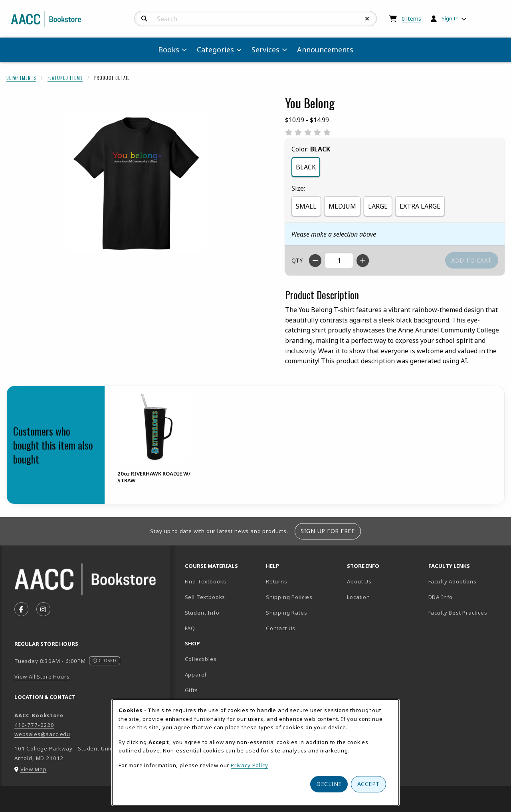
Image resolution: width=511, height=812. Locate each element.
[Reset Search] (367, 19)
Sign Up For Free (328, 531)
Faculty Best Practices (458, 613)
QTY (297, 260)
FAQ (190, 628)
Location (384, 597)
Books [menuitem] (169, 50)
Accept (369, 784)
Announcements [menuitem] (325, 50)
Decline (329, 784)
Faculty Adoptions (453, 581)
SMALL (306, 206)
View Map (34, 769)
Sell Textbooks (205, 597)
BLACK (306, 167)
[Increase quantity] (363, 261)
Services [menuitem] (265, 50)
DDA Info (441, 597)
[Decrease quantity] (315, 261)
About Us (359, 581)
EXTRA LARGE (420, 206)
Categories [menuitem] (215, 50)
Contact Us (281, 628)
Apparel (196, 675)
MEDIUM (342, 206)
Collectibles (201, 659)
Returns (277, 581)
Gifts (191, 690)
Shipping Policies (289, 597)
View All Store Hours (42, 677)
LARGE (378, 206)
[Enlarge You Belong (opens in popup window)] (136, 183)
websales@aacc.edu (42, 734)
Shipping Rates (287, 613)
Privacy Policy (250, 765)
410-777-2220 (34, 725)
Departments (21, 78)
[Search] (144, 19)
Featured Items (65, 78)
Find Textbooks (206, 581)
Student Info (202, 613)
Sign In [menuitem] (450, 18)
